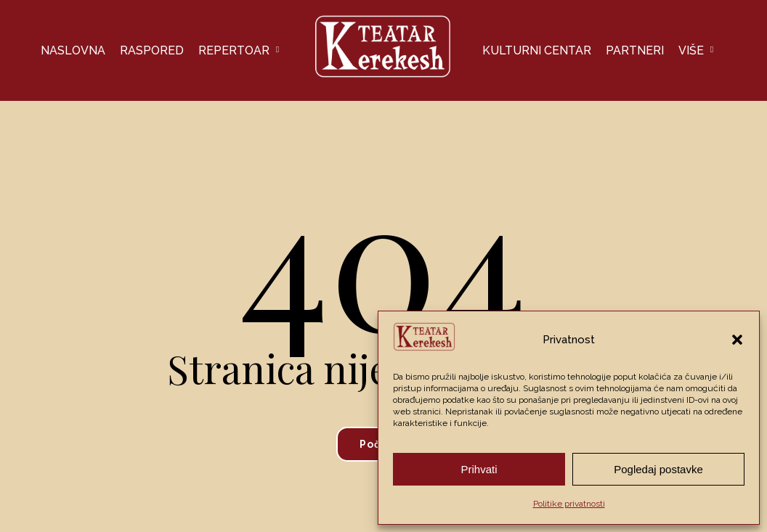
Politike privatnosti (569, 504)
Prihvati (479, 469)
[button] (737, 340)
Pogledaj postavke (658, 469)
